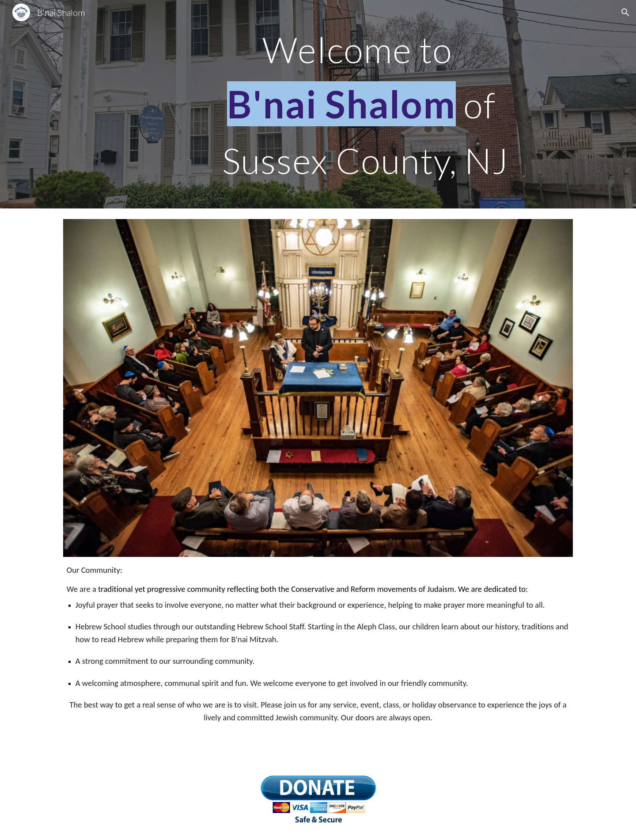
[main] (362, 104)
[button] (625, 12)
